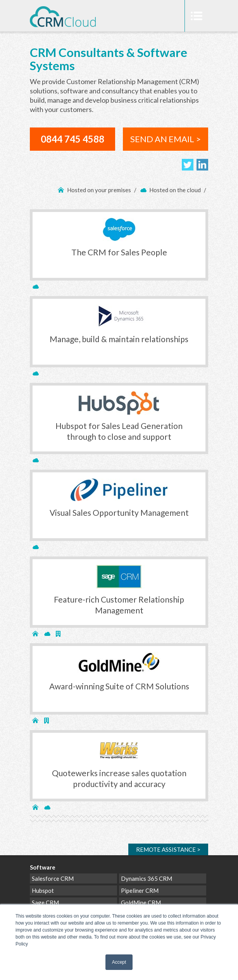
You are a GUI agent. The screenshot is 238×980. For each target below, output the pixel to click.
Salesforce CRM (53, 878)
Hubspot (43, 890)
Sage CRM (45, 902)
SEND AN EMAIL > (166, 139)
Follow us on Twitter (188, 165)
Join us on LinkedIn (202, 165)
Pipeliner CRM (140, 890)
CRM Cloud (63, 20)
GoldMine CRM (141, 902)
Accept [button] (119, 962)
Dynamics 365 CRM (147, 878)
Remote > (168, 849)
